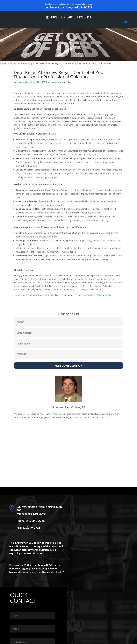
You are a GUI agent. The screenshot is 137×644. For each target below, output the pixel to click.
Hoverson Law (23, 82)
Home (3, 63)
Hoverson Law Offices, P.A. (47, 121)
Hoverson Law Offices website (96, 295)
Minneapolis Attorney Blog (60, 82)
